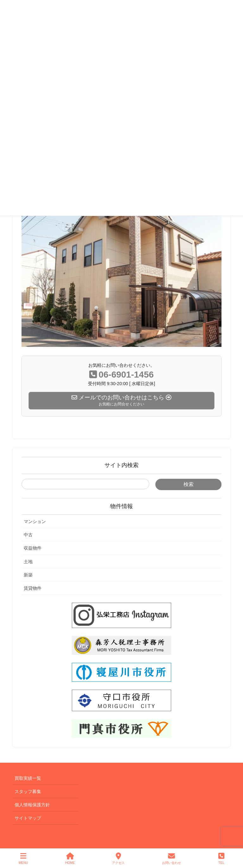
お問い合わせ (171, 859)
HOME (70, 859)
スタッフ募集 (28, 791)
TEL (221, 859)
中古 (28, 535)
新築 (28, 575)
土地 (28, 562)
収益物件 (33, 548)
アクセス (118, 859)
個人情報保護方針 (32, 805)
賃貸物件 (33, 588)
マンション (35, 521)
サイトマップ (28, 818)
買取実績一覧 (28, 778)
